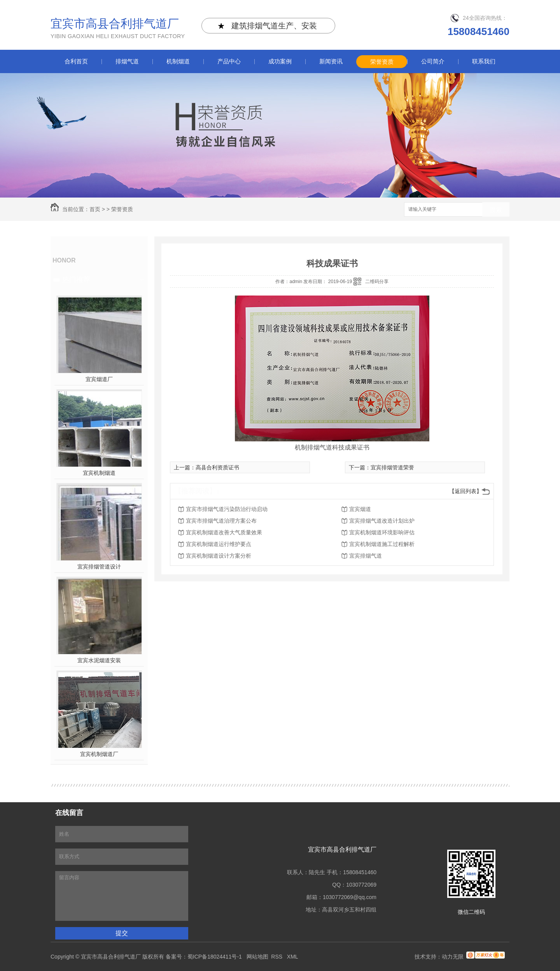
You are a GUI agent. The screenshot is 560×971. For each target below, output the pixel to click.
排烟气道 (127, 61)
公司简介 (433, 61)
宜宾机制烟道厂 (99, 754)
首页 (95, 209)
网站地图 (257, 957)
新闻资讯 (331, 61)
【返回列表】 (465, 491)
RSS (277, 957)
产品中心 (229, 61)
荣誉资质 (382, 62)
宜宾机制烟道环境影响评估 (382, 532)
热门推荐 (76, 280)
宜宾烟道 (360, 509)
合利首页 (76, 61)
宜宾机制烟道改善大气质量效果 (224, 532)
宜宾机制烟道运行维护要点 (219, 544)
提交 (122, 933)
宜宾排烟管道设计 (99, 567)
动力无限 (453, 957)
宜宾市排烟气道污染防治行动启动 (227, 509)
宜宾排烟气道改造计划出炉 (382, 521)
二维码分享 (377, 282)
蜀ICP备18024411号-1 (215, 957)
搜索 (496, 210)
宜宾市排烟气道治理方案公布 (221, 521)
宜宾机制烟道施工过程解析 (382, 544)
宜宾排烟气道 (366, 556)
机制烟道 (178, 61)
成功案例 (280, 61)
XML (293, 957)
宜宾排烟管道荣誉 (392, 467)
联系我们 (484, 61)
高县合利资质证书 (217, 467)
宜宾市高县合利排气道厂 (118, 29)
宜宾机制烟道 (99, 473)
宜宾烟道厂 (99, 379)
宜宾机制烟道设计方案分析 (219, 556)
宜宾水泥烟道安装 (99, 660)
